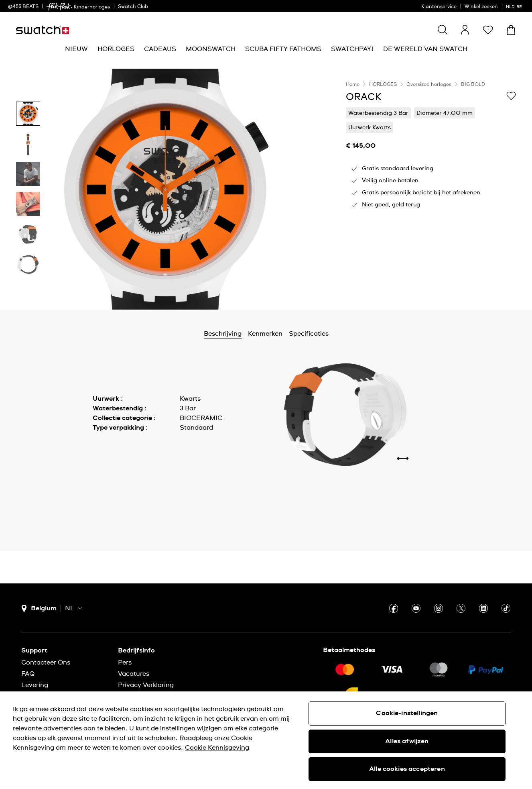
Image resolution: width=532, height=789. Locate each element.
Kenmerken (265, 334)
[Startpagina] (43, 30)
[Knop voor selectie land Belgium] (39, 609)
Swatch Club (133, 7)
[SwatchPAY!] (352, 49)
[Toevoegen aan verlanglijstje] (511, 96)
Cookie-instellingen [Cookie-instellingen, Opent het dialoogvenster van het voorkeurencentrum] (407, 713)
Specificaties (309, 334)
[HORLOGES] (116, 49)
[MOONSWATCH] (211, 49)
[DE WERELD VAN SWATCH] (425, 49)
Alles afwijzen (407, 741)
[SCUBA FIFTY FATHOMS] (283, 49)
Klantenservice (439, 7)
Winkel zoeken (481, 7)
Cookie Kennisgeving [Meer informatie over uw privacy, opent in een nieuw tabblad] (217, 748)
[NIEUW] (76, 49)
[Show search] (443, 30)
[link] (59, 7)
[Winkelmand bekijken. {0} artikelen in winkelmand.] (511, 30)
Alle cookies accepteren (407, 769)
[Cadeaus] (160, 49)
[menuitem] (76, 49)
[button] (488, 30)
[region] (431, 189)
